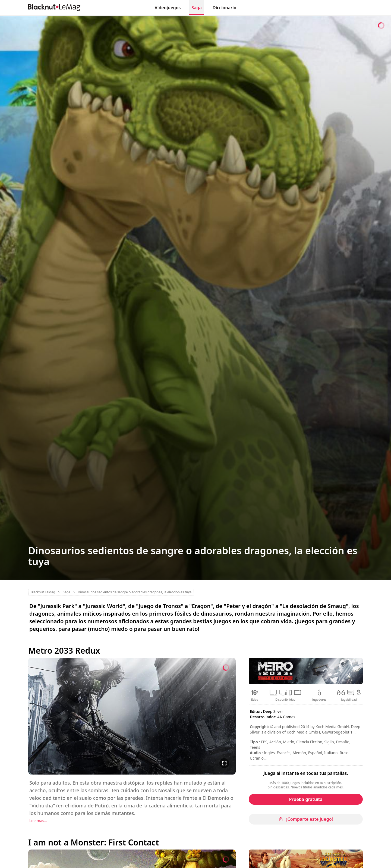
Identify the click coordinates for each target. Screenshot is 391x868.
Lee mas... (38, 821)
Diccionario (225, 8)
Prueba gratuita (306, 799)
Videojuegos (168, 8)
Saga (197, 8)
